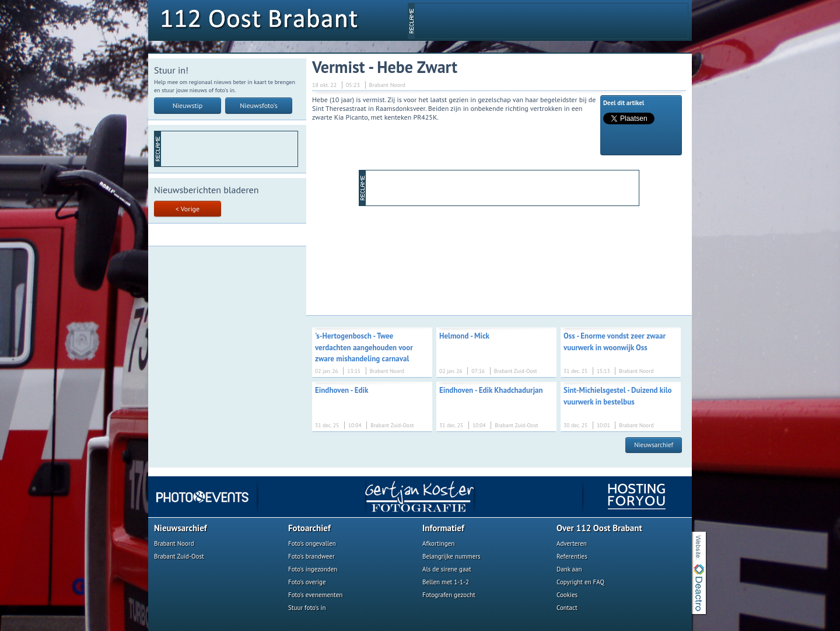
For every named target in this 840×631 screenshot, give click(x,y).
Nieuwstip (188, 105)
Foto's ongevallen (312, 543)
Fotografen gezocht (449, 595)
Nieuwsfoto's (259, 105)
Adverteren (572, 543)
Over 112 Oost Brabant (599, 528)
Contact (567, 608)
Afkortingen (438, 543)
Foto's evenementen (315, 595)
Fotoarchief (309, 528)
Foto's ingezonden (313, 569)
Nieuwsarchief (654, 445)
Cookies (567, 595)
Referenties (572, 556)
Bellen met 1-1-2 (446, 582)
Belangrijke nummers (452, 556)
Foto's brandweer (311, 556)
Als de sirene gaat (447, 569)
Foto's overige (307, 582)
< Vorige (188, 209)
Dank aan (569, 569)
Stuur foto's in (307, 608)
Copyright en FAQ (580, 582)
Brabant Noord (174, 543)
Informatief (443, 528)
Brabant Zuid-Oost (179, 556)
